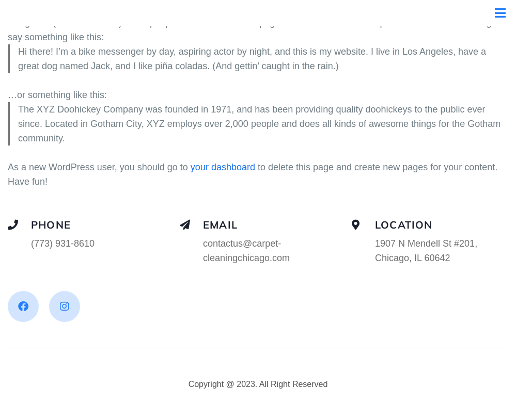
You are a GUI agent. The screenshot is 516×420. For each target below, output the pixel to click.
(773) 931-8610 (63, 244)
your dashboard (223, 167)
